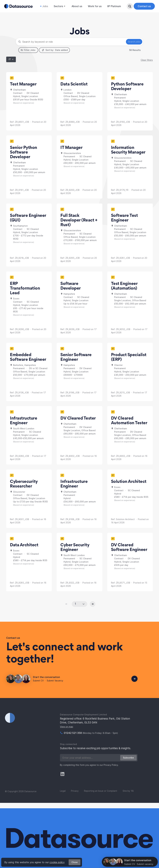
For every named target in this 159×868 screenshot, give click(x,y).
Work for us (93, 6)
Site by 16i (128, 796)
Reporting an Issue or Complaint (101, 796)
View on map (67, 732)
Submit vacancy (145, 864)
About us (75, 6)
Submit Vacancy (55, 686)
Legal (63, 796)
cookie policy (57, 862)
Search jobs (132, 47)
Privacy (75, 796)
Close (75, 862)
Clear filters (147, 66)
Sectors (58, 6)
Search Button (129, 6)
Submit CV (38, 686)
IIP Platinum (113, 6)
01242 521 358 (73, 738)
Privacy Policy (111, 771)
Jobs (44, 6)
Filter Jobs (28, 56)
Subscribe (128, 763)
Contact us (143, 6)
